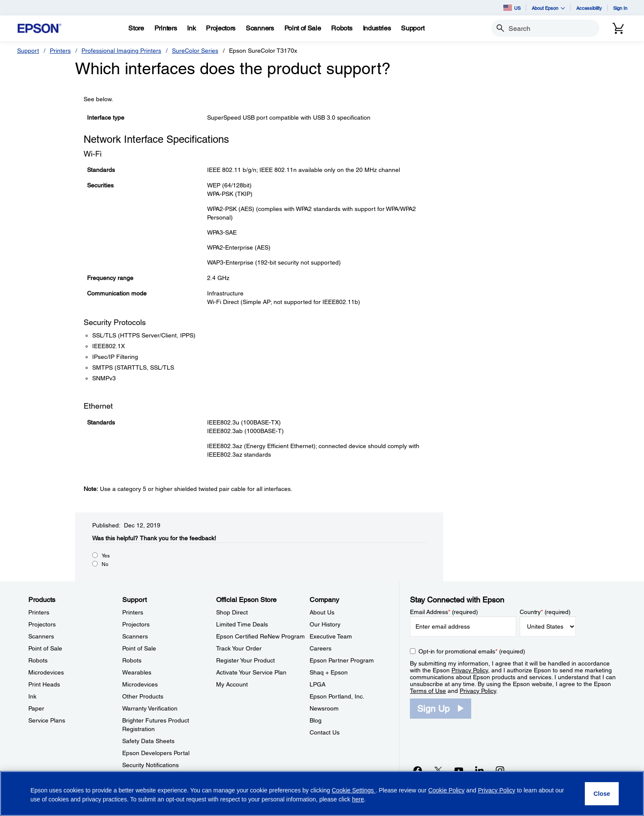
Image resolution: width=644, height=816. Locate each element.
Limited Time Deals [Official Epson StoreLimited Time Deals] (242, 624)
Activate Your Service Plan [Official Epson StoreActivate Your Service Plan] (251, 672)
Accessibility (589, 8)
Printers (60, 51)
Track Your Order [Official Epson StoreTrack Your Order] (239, 648)
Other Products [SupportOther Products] (143, 696)
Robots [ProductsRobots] (38, 660)
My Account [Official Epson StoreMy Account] (232, 684)
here (358, 799)
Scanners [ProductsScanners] (41, 636)
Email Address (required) (444, 612)
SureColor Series (195, 51)
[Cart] (618, 28)
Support (28, 51)
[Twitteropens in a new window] (438, 770)
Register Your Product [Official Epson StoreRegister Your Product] (245, 660)
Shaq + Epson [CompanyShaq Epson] (329, 672)
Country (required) (545, 612)
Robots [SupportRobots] (132, 660)
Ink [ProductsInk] (32, 696)
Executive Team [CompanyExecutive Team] (331, 636)
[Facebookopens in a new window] (418, 770)
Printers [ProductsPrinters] (39, 612)
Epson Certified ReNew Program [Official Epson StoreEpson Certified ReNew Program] (260, 636)
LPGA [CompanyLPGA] (317, 684)
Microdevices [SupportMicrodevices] (140, 684)
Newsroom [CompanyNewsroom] (324, 708)
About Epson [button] (548, 8)
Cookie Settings (354, 790)
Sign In (620, 8)
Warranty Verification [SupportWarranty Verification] (150, 708)
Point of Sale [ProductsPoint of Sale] (45, 648)
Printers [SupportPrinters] (133, 612)
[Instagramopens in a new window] (500, 770)
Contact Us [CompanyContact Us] (325, 732)
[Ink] (191, 28)
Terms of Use (428, 691)
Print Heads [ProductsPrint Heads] (44, 684)
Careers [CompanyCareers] (320, 648)
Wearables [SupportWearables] (137, 672)
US (512, 8)
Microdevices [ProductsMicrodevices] (46, 672)
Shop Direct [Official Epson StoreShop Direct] (232, 612)
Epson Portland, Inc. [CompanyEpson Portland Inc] (337, 696)
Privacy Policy (470, 670)
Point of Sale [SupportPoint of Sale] (139, 648)
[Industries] (377, 28)
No (105, 564)
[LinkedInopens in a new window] (479, 770)
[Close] (602, 794)
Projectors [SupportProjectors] (136, 624)
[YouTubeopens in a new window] (459, 770)
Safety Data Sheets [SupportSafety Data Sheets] (148, 741)
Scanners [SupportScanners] (135, 636)
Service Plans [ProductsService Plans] (47, 720)
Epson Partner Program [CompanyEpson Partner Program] (342, 660)
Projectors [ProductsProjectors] (42, 624)
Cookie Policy (447, 790)
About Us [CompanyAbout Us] (322, 612)
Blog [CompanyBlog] (316, 720)
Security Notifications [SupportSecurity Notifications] (150, 765)
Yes (106, 556)
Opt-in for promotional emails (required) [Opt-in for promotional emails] (472, 651)
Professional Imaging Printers (121, 51)
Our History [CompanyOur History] (325, 624)
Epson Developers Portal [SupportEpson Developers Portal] (156, 753)
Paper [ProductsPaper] (36, 708)
